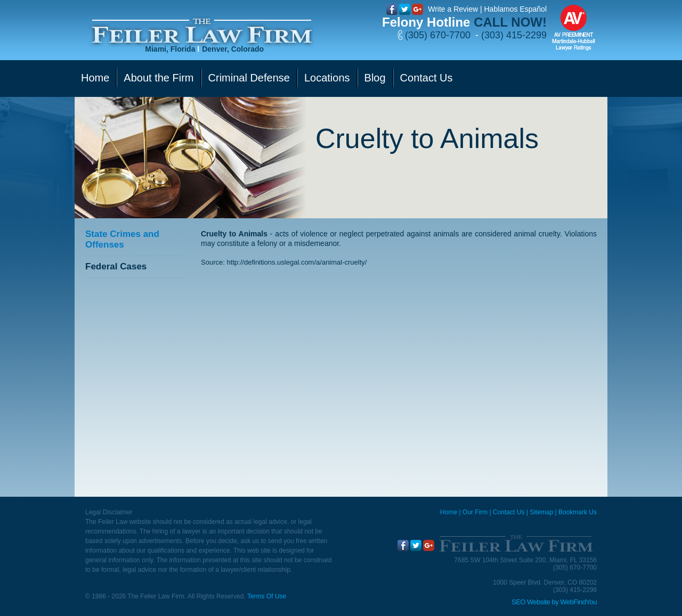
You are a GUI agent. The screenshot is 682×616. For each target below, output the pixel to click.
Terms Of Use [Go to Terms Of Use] (267, 596)
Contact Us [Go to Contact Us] (427, 78)
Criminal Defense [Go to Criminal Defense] (249, 78)
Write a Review (453, 9)
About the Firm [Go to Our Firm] (159, 78)
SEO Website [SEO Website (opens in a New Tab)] (531, 602)
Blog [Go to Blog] (375, 78)
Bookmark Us (578, 512)
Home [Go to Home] (95, 78)
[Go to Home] (202, 31)
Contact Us (509, 512)
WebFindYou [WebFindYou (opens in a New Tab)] (578, 602)
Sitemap (541, 512)
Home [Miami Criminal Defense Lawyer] (449, 512)
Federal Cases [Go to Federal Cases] (116, 266)
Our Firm (475, 512)
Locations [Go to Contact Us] (327, 78)
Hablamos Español (515, 9)
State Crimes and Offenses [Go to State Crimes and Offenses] (122, 239)
